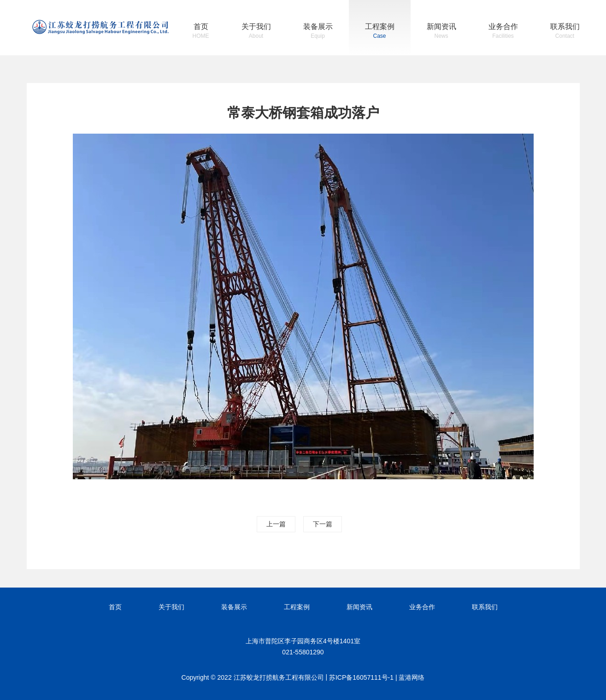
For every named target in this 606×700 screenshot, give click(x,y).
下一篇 (323, 524)
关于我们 (256, 32)
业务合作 (503, 32)
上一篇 (276, 524)
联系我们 (565, 32)
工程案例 (380, 32)
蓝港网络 (412, 677)
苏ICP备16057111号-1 (361, 677)
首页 (201, 32)
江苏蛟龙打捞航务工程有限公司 (100, 27)
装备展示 (318, 32)
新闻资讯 (441, 32)
